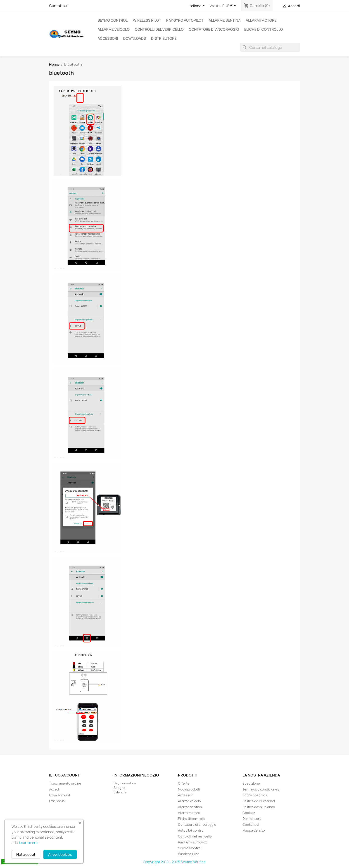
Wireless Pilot (147, 20)
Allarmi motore (261, 20)
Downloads (134, 38)
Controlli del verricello (159, 29)
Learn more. (29, 843)
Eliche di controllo (264, 29)
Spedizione (251, 783)
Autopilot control (191, 830)
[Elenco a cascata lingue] (197, 6)
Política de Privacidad (259, 801)
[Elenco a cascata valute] (230, 6)
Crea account (60, 795)
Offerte (184, 783)
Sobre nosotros (255, 795)
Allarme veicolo (114, 29)
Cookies (249, 813)
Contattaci (58, 6)
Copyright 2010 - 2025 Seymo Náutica (174, 862)
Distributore (164, 38)
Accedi (54, 789)
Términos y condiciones (261, 789)
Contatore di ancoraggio (214, 29)
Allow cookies (60, 854)
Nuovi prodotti (189, 789)
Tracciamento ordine (65, 783)
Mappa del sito (254, 830)
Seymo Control (113, 20)
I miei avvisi (57, 801)
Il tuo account (64, 775)
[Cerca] (270, 47)
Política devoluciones (259, 807)
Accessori (108, 38)
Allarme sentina (225, 20)
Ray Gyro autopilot (185, 20)
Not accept (26, 854)
